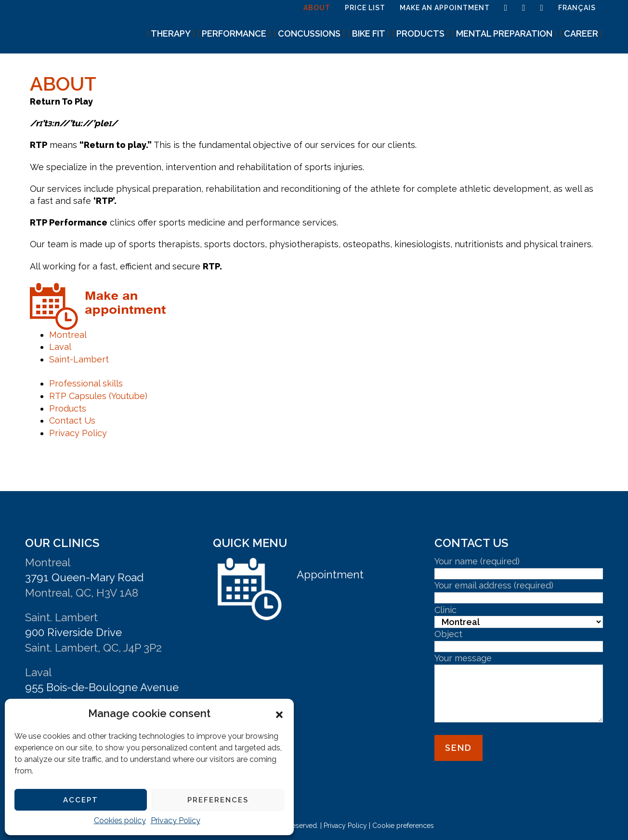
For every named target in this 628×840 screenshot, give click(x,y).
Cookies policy (120, 820)
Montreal (68, 335)
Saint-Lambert (79, 359)
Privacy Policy (176, 820)
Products (68, 408)
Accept (81, 800)
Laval (60, 347)
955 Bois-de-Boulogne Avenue (102, 687)
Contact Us (72, 420)
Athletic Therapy (73, 23)
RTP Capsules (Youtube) (98, 396)
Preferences (218, 800)
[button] (279, 714)
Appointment (330, 574)
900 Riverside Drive (73, 632)
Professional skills (86, 383)
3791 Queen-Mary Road (84, 577)
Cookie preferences (403, 826)
